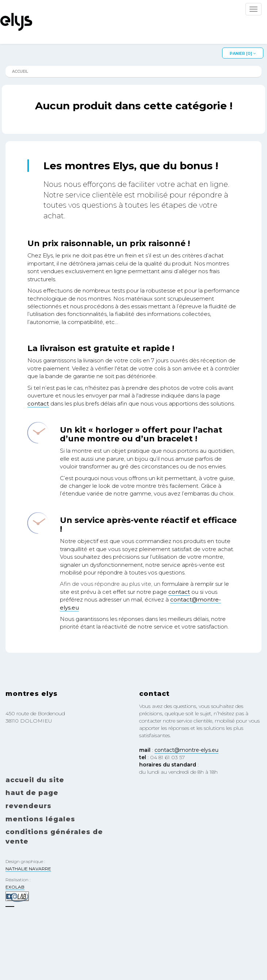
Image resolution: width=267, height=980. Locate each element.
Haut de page (32, 793)
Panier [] (243, 53)
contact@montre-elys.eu (186, 750)
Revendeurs (28, 806)
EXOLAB (15, 887)
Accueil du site (35, 780)
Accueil (20, 71)
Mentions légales (40, 819)
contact (38, 404)
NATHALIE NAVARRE (28, 869)
